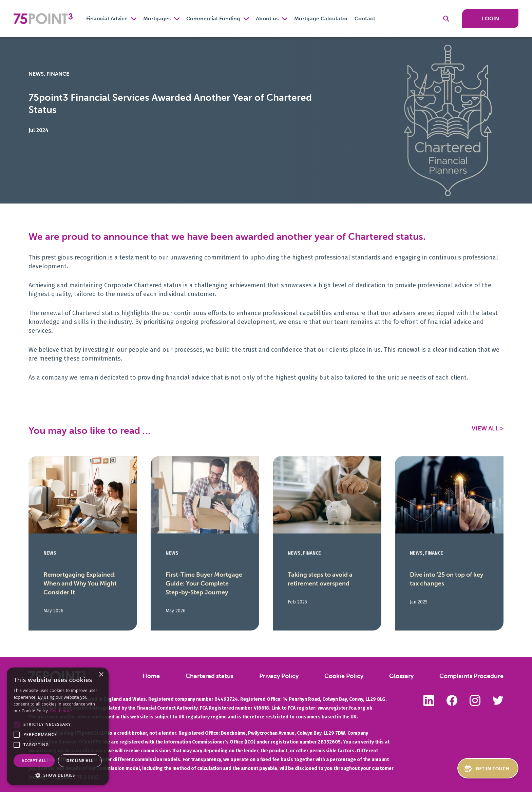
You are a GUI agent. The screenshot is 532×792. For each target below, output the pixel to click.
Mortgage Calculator (321, 18)
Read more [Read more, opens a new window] (61, 711)
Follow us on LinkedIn (429, 700)
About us (267, 18)
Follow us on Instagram (475, 700)
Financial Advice (107, 18)
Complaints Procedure (471, 676)
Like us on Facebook (452, 700)
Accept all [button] (34, 761)
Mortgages (157, 18)
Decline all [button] (80, 761)
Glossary (401, 676)
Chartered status (210, 676)
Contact (365, 18)
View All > (488, 428)
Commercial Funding (213, 18)
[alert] (58, 726)
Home (151, 676)
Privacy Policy (279, 676)
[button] (17, 725)
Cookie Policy (344, 676)
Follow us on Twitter (498, 700)
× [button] (101, 675)
